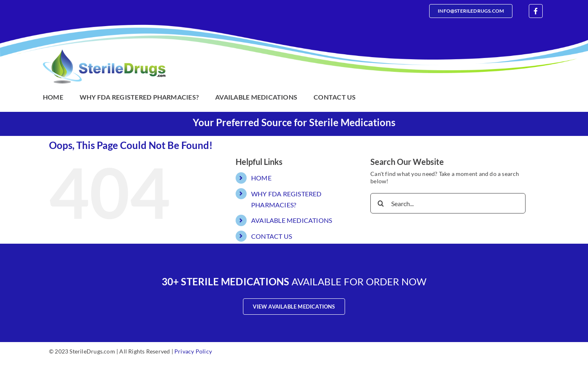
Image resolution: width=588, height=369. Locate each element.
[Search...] (448, 203)
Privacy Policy (193, 351)
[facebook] (536, 11)
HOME (261, 178)
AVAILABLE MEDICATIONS (292, 220)
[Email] (471, 11)
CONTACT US (272, 236)
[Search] (381, 203)
